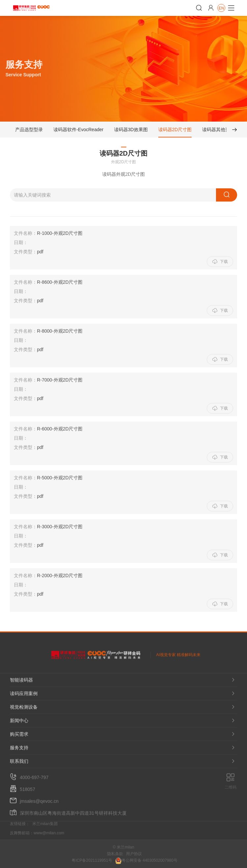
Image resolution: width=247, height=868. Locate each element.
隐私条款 (115, 854)
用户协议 (134, 854)
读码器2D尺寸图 (175, 131)
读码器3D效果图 (131, 131)
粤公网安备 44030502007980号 (146, 860)
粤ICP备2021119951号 (92, 860)
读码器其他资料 (218, 131)
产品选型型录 (29, 131)
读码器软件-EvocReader (78, 131)
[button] (232, 131)
